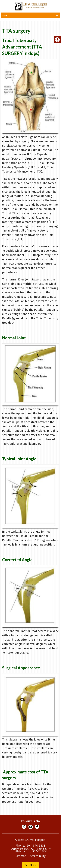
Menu (4, 15)
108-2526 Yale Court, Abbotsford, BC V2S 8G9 (33, 850)
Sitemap (21, 856)
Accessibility (37, 856)
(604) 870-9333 (36, 845)
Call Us (31, 865)
